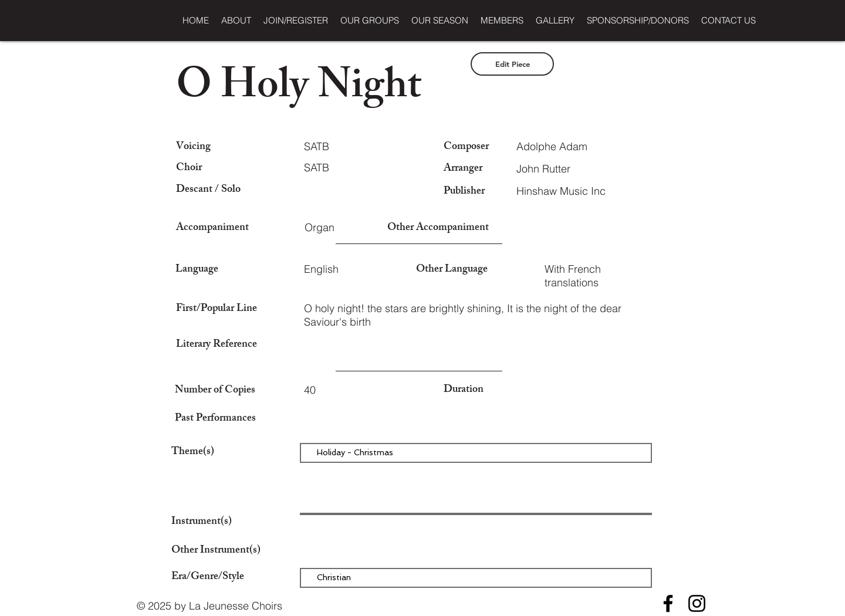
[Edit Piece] (512, 64)
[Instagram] (697, 603)
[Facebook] (668, 603)
